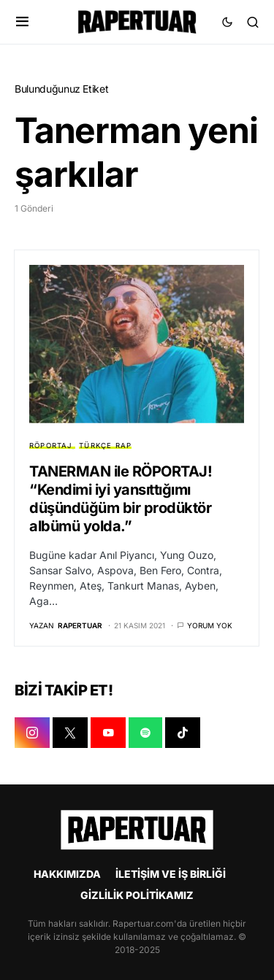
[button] (22, 22)
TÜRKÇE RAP (105, 445)
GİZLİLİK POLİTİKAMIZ (137, 895)
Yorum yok (210, 625)
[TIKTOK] (183, 733)
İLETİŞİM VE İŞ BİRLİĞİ (171, 874)
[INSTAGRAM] (32, 733)
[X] (70, 733)
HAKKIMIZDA (67, 874)
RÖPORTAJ (51, 445)
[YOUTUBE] (108, 733)
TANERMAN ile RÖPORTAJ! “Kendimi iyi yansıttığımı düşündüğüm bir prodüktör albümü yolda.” (121, 499)
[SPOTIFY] (145, 733)
